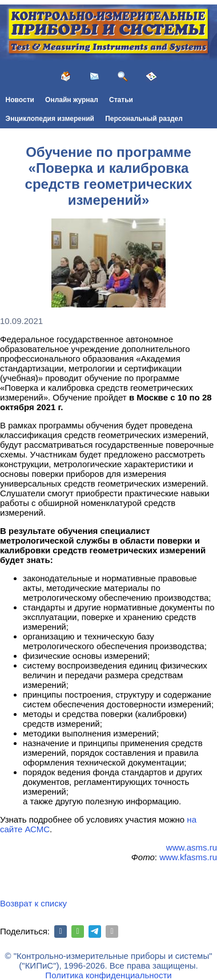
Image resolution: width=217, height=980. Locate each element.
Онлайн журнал (72, 100)
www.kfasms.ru (188, 857)
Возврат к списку (33, 903)
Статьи (121, 100)
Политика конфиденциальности (108, 975)
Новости (20, 100)
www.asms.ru (192, 847)
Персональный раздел (144, 119)
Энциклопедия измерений (50, 119)
